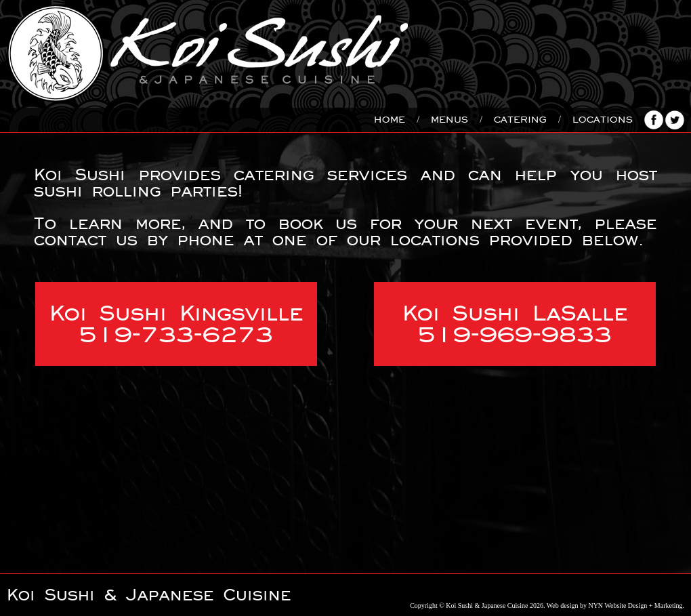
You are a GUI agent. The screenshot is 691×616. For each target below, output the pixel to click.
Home (390, 120)
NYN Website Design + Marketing (635, 605)
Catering (520, 120)
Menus (449, 120)
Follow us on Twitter (675, 120)
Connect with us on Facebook (654, 120)
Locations (603, 120)
